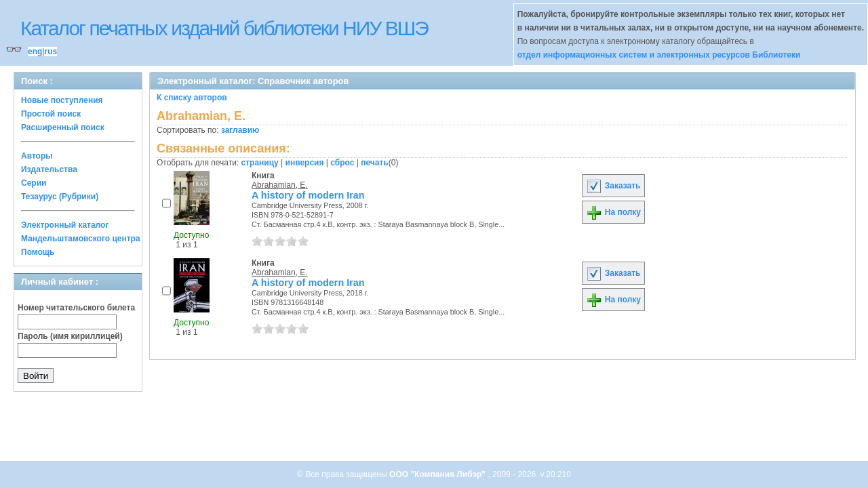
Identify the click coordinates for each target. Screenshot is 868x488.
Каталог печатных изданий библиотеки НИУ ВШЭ (224, 28)
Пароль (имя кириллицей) (70, 336)
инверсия (305, 163)
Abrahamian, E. (280, 185)
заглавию (240, 130)
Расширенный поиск (63, 127)
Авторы (37, 156)
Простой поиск (51, 114)
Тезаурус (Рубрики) (60, 197)
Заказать (613, 186)
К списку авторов (192, 98)
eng (35, 52)
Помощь (38, 252)
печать (375, 163)
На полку (613, 212)
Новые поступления (62, 100)
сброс (342, 163)
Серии (34, 183)
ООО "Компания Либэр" (438, 474)
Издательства (49, 169)
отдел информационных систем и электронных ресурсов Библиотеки (659, 55)
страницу (260, 163)
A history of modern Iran (308, 195)
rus (51, 52)
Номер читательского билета (76, 308)
